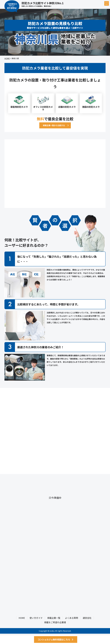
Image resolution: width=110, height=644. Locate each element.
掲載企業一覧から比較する (54, 125)
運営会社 (87, 618)
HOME (7, 58)
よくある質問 (72, 618)
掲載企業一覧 (54, 618)
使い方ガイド (36, 618)
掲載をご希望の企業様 (55, 622)
